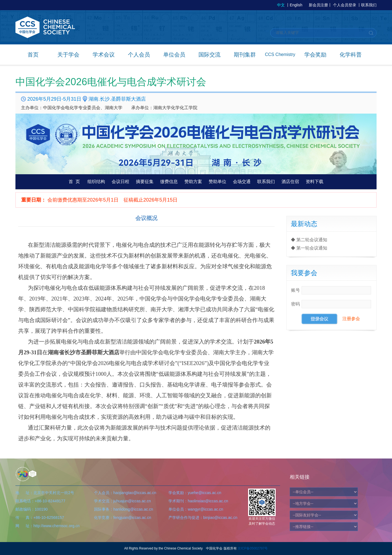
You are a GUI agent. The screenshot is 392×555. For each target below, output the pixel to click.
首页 (33, 55)
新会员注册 (318, 5)
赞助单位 (218, 182)
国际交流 (210, 55)
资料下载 (315, 182)
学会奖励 (315, 55)
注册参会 (351, 319)
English (296, 5)
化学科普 (351, 55)
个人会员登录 (345, 5)
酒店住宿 (290, 182)
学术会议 (104, 55)
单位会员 (174, 55)
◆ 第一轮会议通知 (309, 248)
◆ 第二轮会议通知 (309, 240)
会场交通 (242, 182)
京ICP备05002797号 (253, 548)
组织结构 (96, 182)
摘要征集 (145, 182)
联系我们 (369, 5)
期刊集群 (245, 55)
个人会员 (139, 55)
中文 (281, 5)
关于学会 (68, 55)
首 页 (74, 182)
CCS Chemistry (280, 54)
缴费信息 (169, 182)
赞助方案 (193, 182)
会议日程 (120, 182)
